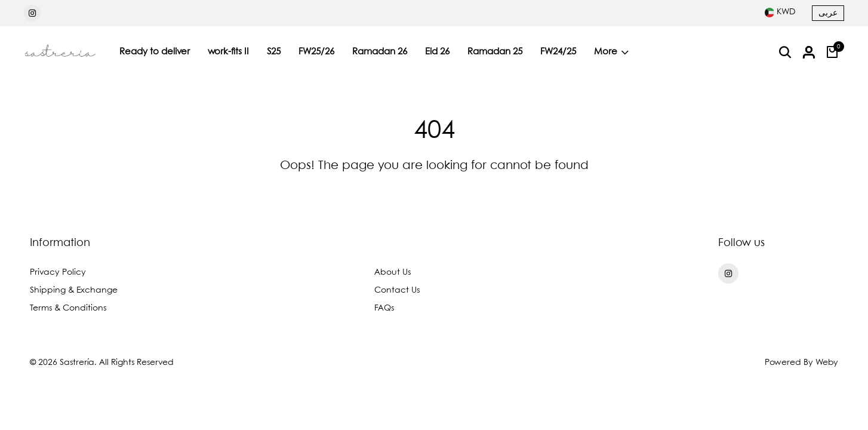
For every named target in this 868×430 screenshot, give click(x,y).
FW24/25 (558, 52)
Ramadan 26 (380, 52)
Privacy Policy (58, 272)
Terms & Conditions (68, 308)
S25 (274, 52)
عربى (828, 13)
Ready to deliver (155, 52)
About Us (393, 272)
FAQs (384, 308)
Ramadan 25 (495, 52)
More (611, 52)
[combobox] (780, 12)
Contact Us (397, 290)
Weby (827, 363)
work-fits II (228, 52)
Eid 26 (437, 52)
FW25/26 (316, 52)
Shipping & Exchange (74, 290)
